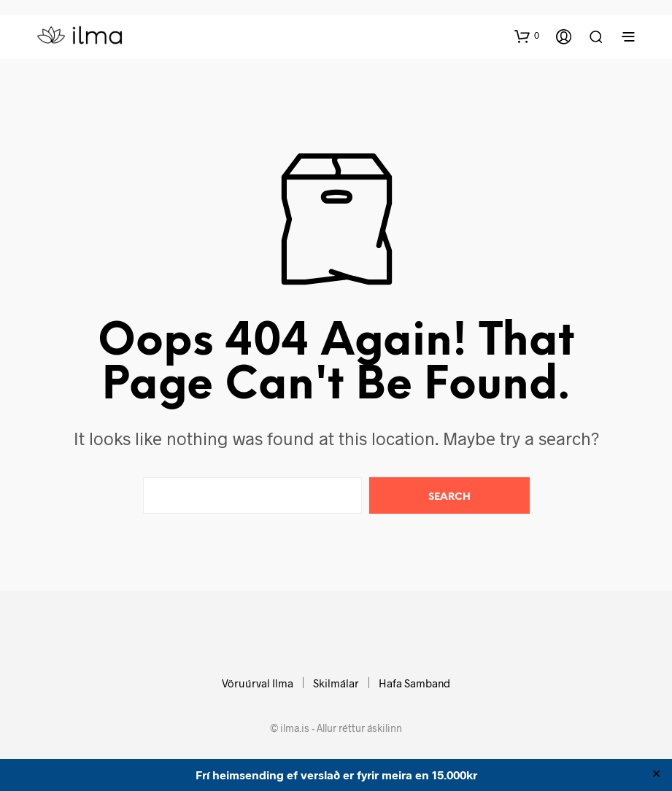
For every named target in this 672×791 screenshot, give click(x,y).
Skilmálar (336, 683)
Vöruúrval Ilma (258, 683)
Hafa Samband (414, 683)
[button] (527, 36)
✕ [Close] (656, 775)
